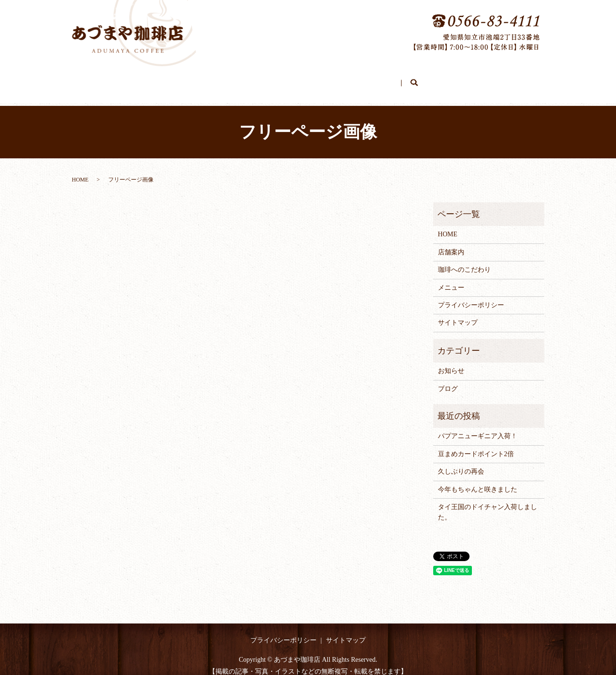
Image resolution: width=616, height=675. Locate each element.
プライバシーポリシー (471, 296)
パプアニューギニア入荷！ (478, 427)
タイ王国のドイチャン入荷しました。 (488, 503)
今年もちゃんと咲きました (478, 480)
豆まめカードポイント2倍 (476, 445)
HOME (192, 79)
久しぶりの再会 (461, 463)
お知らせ (451, 362)
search (431, 80)
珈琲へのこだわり (295, 79)
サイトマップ (458, 314)
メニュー (355, 79)
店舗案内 (236, 79)
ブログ (398, 79)
